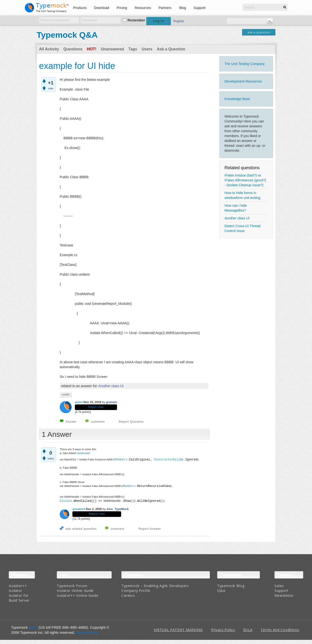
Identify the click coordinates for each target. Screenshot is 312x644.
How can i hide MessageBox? (236, 208)
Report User (96, 407)
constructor (84, 453)
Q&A (221, 590)
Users (147, 49)
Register (179, 21)
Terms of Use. (87, 632)
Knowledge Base (237, 99)
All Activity (49, 49)
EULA (248, 629)
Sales (279, 585)
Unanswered (112, 49)
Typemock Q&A (67, 35)
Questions (73, 49)
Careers (128, 595)
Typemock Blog (231, 585)
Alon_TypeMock (118, 509)
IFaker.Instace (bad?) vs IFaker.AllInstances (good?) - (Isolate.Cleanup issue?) (245, 180)
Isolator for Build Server (19, 597)
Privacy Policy (223, 629)
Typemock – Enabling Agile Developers (155, 585)
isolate (66, 394)
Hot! (92, 49)
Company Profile (136, 590)
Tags (133, 49)
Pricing (122, 8)
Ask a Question (171, 49)
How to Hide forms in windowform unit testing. (243, 195)
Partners (165, 8)
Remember (136, 20)
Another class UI (237, 218)
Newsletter (284, 595)
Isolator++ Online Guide (78, 595)
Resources (143, 8)
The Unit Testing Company (245, 64)
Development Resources (243, 81)
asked (79, 402)
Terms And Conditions (280, 629)
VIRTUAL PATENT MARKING (178, 629)
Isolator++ (18, 585)
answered (79, 509)
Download (101, 8)
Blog (183, 8)
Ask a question (259, 32)
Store (33, 627)
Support (200, 8)
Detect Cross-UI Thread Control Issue (243, 228)
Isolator (16, 590)
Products (80, 8)
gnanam (111, 402)
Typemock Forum (72, 585)
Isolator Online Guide (75, 590)
